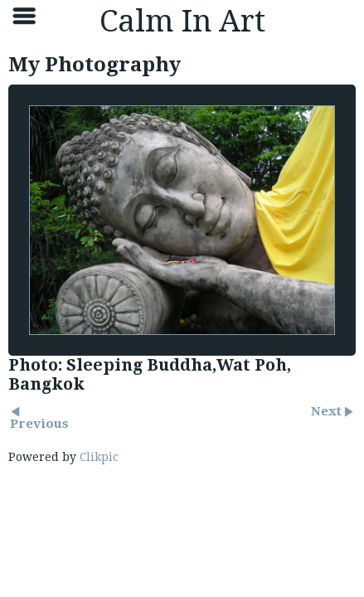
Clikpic (99, 457)
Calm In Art (182, 21)
